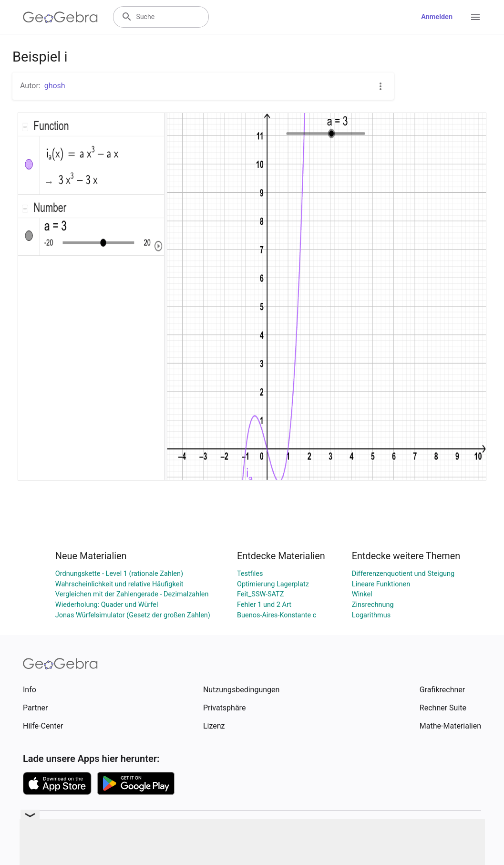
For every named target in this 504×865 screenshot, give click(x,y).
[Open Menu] (475, 17)
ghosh (55, 86)
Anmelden (437, 17)
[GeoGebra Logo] (60, 17)
